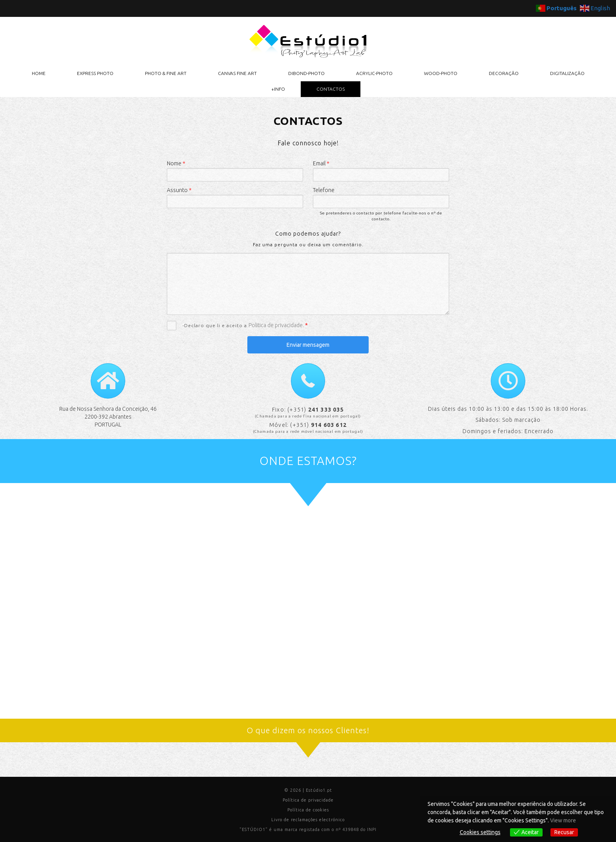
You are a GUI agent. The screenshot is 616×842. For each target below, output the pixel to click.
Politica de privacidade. (277, 325)
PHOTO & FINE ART (166, 73)
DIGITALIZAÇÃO (567, 73)
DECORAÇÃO (504, 73)
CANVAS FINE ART (237, 73)
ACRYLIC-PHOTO (374, 73)
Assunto (179, 190)
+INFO (278, 89)
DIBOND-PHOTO (306, 73)
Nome (176, 163)
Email (321, 163)
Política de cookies (308, 810)
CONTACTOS (331, 89)
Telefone (324, 190)
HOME (39, 73)
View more (563, 820)
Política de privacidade (308, 800)
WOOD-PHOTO (441, 73)
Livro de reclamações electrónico (308, 820)
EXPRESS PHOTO (95, 73)
